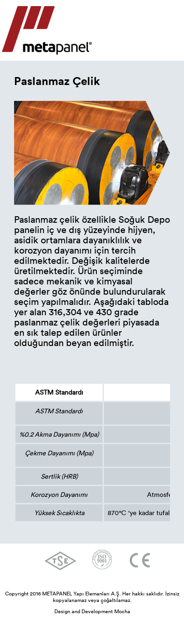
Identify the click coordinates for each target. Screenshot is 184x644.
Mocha (122, 611)
